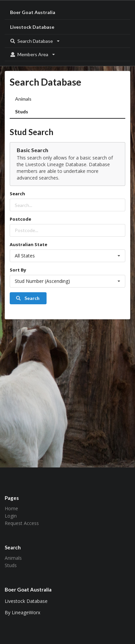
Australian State (28, 244)
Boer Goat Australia (33, 12)
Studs (22, 112)
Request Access (22, 523)
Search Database (35, 41)
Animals (23, 99)
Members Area (32, 54)
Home (11, 509)
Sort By (18, 270)
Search (17, 194)
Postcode (20, 219)
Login (11, 516)
